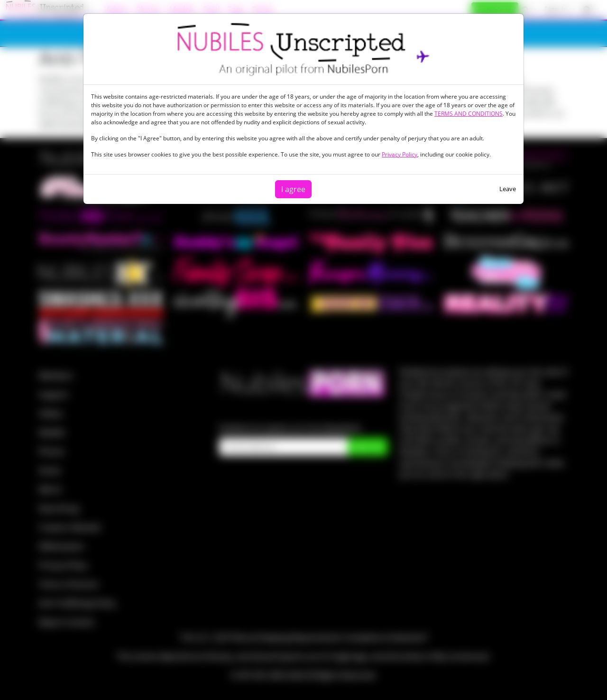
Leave (508, 189)
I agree (293, 189)
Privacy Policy (400, 154)
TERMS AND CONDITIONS (469, 114)
